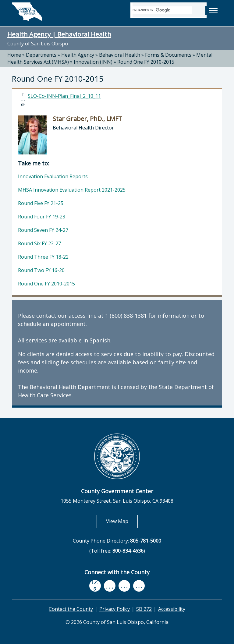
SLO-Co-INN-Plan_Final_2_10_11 (64, 96)
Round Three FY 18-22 (43, 257)
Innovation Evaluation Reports (53, 176)
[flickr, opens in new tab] (124, 586)
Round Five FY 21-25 (41, 203)
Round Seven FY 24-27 (43, 230)
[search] (162, 10)
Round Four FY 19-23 (42, 217)
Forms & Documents (168, 55)
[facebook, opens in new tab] (95, 586)
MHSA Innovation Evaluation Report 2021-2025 (72, 190)
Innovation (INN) (93, 62)
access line (83, 316)
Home (14, 55)
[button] (213, 11)
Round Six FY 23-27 (39, 243)
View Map (122, 521)
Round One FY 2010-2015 (146, 62)
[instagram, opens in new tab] (139, 586)
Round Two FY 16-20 (41, 270)
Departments (41, 55)
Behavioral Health (120, 55)
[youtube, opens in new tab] (110, 586)
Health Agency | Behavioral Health (59, 34)
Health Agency (78, 55)
